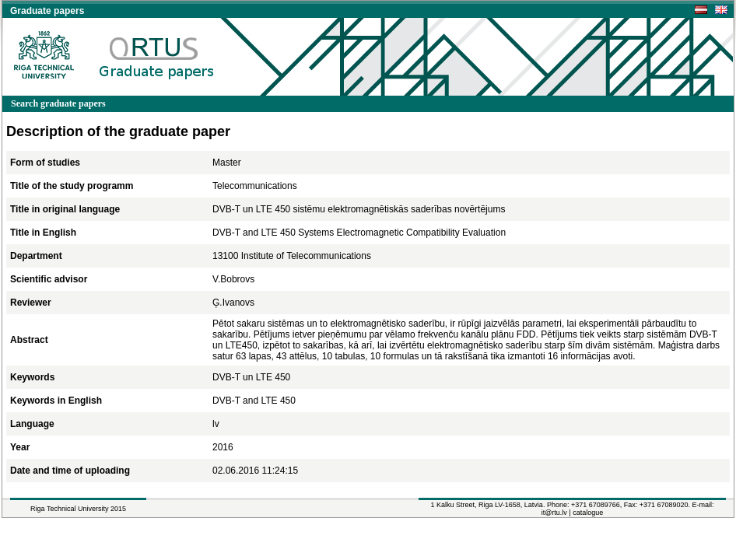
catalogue (588, 513)
